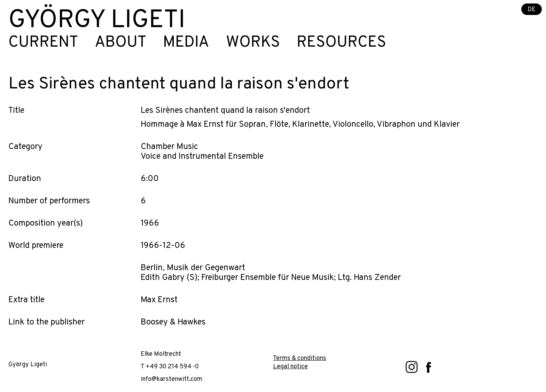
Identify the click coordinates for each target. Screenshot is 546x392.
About (120, 43)
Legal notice (290, 367)
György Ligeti (97, 21)
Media (186, 43)
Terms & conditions (300, 358)
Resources (341, 43)
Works (253, 43)
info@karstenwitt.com (171, 379)
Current (43, 43)
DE (532, 10)
